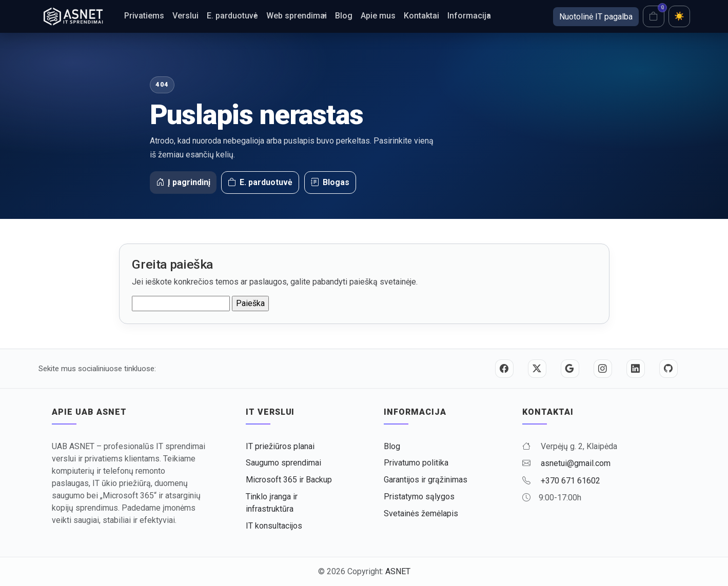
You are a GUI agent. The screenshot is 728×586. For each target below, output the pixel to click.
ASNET (398, 571)
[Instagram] (603, 369)
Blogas (330, 183)
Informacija (469, 16)
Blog (344, 16)
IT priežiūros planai (280, 446)
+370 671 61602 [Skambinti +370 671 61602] (570, 481)
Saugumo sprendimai (283, 463)
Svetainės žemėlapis (421, 513)
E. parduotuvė (232, 16)
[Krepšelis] (654, 16)
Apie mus (378, 16)
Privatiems (144, 16)
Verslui (185, 16)
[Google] (570, 369)
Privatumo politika (416, 463)
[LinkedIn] (636, 369)
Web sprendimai (297, 16)
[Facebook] (504, 369)
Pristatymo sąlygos (419, 497)
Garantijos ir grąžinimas (426, 480)
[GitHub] (668, 369)
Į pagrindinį (183, 183)
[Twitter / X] (537, 369)
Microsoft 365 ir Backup (289, 480)
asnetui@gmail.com (576, 463)
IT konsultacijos (274, 526)
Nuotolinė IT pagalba (596, 17)
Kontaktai (421, 16)
